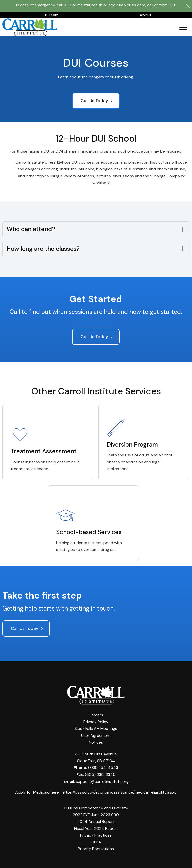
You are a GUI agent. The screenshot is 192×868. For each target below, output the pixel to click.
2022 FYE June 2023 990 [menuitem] (96, 813)
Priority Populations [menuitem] (96, 847)
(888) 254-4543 (103, 766)
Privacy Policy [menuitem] (96, 720)
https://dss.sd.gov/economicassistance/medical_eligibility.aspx (119, 790)
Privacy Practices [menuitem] (96, 834)
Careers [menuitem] (96, 713)
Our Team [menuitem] (50, 13)
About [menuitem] (146, 13)
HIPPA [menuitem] (96, 840)
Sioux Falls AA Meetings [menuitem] (96, 727)
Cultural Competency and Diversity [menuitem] (96, 806)
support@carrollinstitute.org (102, 780)
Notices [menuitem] (96, 741)
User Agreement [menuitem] (96, 734)
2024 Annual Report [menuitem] (96, 820)
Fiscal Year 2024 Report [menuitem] (96, 827)
